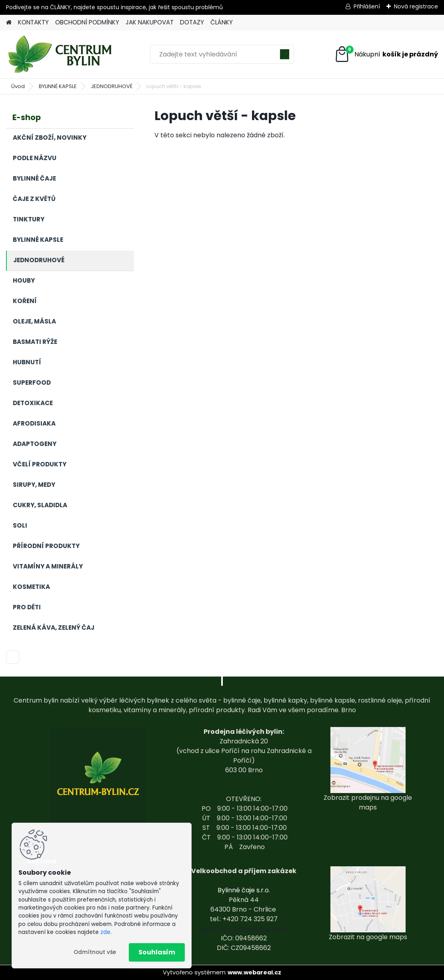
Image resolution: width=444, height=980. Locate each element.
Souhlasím (157, 952)
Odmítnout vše (95, 952)
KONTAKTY (33, 22)
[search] (285, 57)
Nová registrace (416, 6)
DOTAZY (192, 22)
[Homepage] (9, 23)
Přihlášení (367, 6)
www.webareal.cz (254, 972)
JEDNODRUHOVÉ (112, 86)
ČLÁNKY (222, 22)
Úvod (18, 86)
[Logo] (61, 54)
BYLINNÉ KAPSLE (58, 86)
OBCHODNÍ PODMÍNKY (87, 22)
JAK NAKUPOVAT (150, 22)
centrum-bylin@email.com (244, 929)
